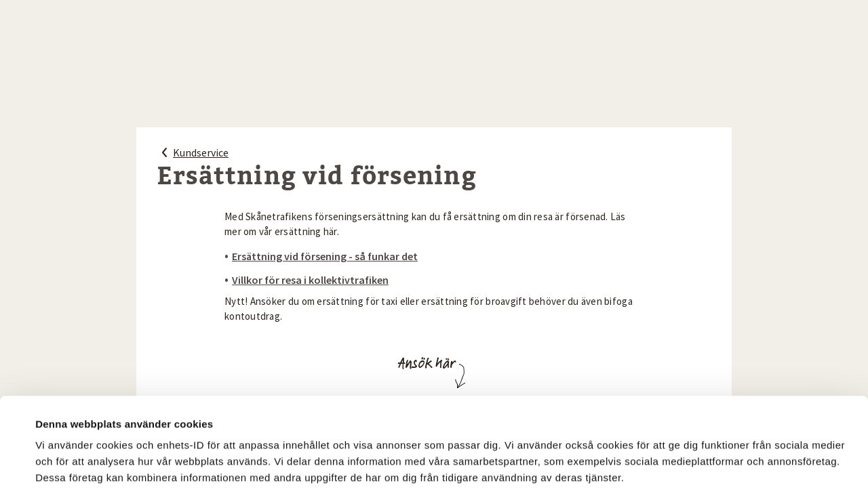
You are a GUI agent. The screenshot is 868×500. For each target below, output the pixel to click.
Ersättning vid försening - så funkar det (325, 256)
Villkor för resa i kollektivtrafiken (310, 280)
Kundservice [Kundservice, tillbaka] (193, 152)
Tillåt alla (546, 454)
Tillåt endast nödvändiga (745, 457)
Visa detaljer (65, 415)
